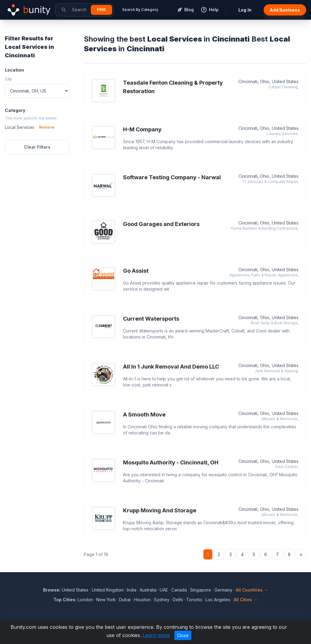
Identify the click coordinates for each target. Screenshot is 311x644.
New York (106, 600)
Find (101, 10)
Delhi (178, 600)
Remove (47, 127)
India (132, 590)
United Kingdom (108, 590)
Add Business (285, 10)
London (85, 600)
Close (183, 635)
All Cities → (246, 600)
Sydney (162, 600)
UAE (164, 590)
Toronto (194, 600)
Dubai (125, 600)
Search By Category (140, 10)
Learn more (156, 635)
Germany (223, 590)
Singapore (201, 590)
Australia (148, 590)
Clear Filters (37, 147)
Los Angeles (218, 600)
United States (75, 590)
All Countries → (252, 590)
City (8, 79)
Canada (179, 590)
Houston (142, 600)
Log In (245, 10)
